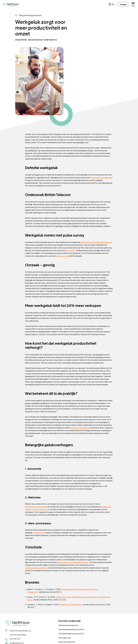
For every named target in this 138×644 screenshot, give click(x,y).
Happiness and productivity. (74, 579)
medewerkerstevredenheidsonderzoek (43, 204)
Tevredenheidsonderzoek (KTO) (62, 612)
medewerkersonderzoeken (38, 481)
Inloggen (123, 4)
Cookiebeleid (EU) (33, 640)
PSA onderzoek (56, 616)
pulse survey (37, 212)
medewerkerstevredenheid (42, 136)
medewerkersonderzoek (42, 404)
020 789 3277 (15, 617)
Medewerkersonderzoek (59, 604)
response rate (36, 217)
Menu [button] (133, 6)
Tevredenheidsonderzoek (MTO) (62, 608)
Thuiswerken (41, 507)
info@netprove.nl (17, 621)
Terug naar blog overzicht (31, 27)
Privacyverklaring (12, 640)
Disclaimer (23, 640)
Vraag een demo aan (105, 611)
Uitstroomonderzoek (58, 620)
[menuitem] (112, 4)
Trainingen (53, 624)
